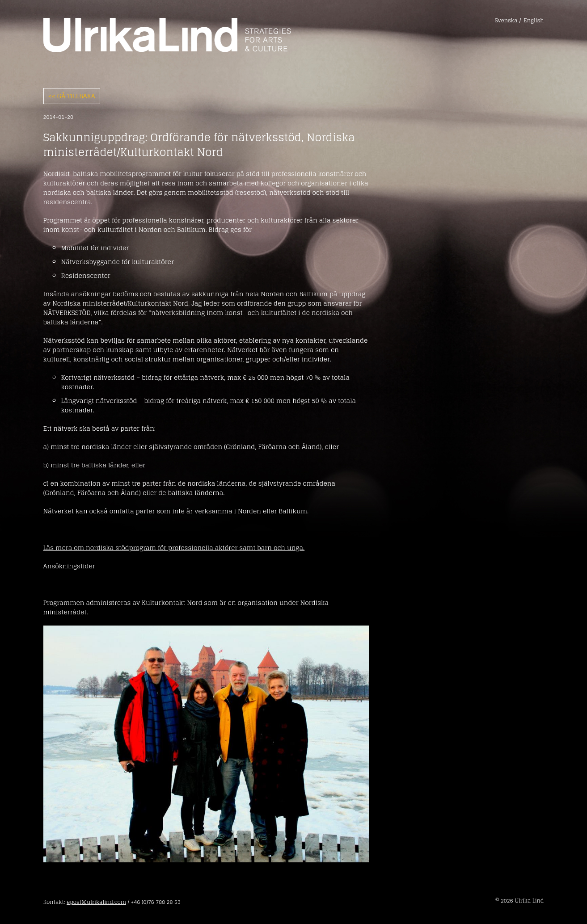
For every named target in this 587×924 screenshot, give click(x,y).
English (534, 21)
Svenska (506, 21)
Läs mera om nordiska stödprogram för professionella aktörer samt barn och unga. (174, 548)
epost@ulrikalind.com (96, 902)
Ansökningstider (69, 566)
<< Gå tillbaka (72, 96)
